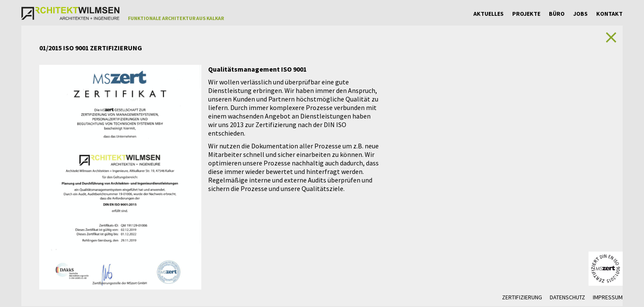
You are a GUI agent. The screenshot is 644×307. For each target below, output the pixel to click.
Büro (557, 14)
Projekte (526, 14)
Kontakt (609, 14)
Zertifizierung (522, 297)
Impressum (608, 297)
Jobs (580, 14)
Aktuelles (489, 14)
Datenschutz (567, 297)
